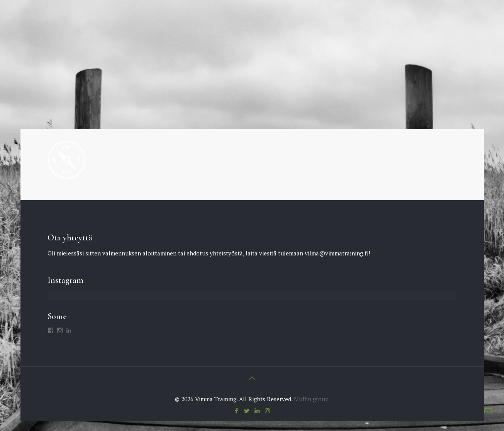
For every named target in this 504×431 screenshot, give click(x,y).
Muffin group (311, 399)
